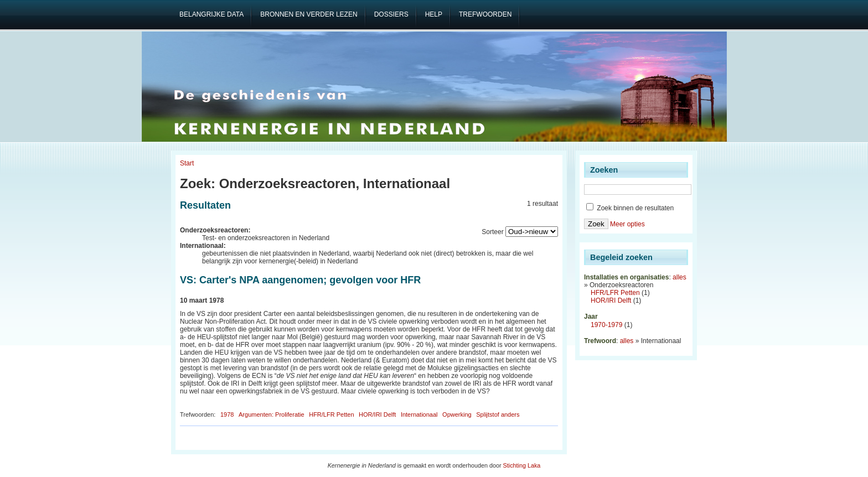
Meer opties (627, 224)
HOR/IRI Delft (377, 414)
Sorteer (492, 232)
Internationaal (419, 414)
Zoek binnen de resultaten (630, 208)
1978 (227, 414)
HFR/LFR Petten (331, 414)
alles (680, 277)
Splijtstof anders (498, 414)
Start (187, 163)
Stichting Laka (522, 465)
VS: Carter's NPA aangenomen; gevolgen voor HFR (300, 280)
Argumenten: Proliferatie (272, 414)
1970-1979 (606, 325)
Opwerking (457, 414)
